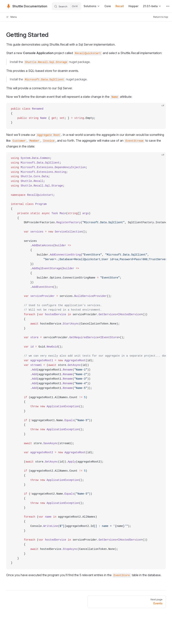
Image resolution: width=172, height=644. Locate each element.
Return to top (161, 17)
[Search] (67, 6)
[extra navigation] (168, 6)
